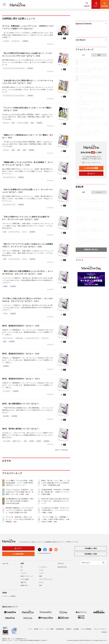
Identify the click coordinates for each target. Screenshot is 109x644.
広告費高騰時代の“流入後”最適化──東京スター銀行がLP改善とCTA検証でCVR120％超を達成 (20, 501)
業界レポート (17, 441)
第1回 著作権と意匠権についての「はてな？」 (21, 429)
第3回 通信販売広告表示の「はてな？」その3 (21, 326)
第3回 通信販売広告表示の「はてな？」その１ (21, 379)
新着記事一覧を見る (91, 250)
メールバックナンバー (91, 163)
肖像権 (5, 286)
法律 (13, 123)
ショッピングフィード (32, 338)
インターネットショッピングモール (14, 68)
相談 (32, 123)
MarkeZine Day (62, 567)
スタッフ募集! (50, 628)
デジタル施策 (25, 579)
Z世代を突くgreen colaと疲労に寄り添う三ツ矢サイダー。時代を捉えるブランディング (55, 501)
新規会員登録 (91, 168)
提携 (5, 342)
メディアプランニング (46, 579)
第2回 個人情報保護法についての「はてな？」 (21, 404)
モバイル (6, 123)
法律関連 (25, 41)
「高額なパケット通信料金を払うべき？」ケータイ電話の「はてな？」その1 (28, 136)
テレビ (41, 582)
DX (22, 567)
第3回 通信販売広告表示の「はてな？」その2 (21, 354)
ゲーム (25, 232)
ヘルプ (30, 628)
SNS (41, 585)
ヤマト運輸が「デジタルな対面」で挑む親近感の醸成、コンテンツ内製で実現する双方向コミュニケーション (20, 483)
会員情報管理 (60, 628)
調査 (41, 576)
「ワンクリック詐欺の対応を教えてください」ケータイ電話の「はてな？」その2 (27, 109)
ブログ (5, 314)
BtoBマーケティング (27, 576)
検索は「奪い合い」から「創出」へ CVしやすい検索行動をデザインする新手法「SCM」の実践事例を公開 (55, 483)
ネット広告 (7, 441)
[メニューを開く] (4, 4)
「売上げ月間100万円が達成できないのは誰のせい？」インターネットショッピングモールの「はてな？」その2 (27, 55)
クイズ (41, 573)
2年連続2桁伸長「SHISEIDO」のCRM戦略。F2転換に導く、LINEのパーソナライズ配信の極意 (55, 492)
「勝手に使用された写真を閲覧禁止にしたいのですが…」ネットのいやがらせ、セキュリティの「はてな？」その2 (28, 273)
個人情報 (6, 416)
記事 (83, 192)
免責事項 (69, 628)
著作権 (32, 441)
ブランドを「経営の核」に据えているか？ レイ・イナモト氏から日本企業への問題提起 (20, 519)
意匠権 (39, 441)
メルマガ (6, 41)
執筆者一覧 (24, 585)
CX (22, 570)
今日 (83, 55)
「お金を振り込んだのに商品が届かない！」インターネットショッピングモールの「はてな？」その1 (28, 82)
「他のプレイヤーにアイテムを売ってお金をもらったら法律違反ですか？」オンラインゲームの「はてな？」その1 (28, 245)
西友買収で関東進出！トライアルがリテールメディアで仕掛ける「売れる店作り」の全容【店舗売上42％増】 (20, 510)
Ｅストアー (45, 338)
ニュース (99, 192)
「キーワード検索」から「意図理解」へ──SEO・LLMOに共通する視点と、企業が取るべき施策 (55, 519)
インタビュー (16, 41)
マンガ (41, 570)
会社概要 (76, 628)
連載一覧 (23, 582)
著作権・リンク (39, 628)
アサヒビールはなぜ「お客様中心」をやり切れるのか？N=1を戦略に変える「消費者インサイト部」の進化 (20, 492)
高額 (24, 150)
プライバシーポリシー (100, 628)
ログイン (91, 174)
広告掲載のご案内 (91, 548)
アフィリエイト (8, 338)
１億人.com (19, 338)
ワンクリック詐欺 (23, 123)
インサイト (24, 573)
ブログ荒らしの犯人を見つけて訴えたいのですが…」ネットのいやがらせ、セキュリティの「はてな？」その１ (28, 300)
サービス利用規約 (86, 628)
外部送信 (104, 631)
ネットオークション (9, 177)
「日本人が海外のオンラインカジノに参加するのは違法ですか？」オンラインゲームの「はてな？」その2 (26, 218)
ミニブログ (7, 391)
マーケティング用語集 (9, 596)
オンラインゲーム (14, 232)
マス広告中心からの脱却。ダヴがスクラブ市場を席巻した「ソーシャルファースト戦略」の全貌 (55, 510)
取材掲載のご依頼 (91, 554)
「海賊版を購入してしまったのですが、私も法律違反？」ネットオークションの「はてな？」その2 (28, 164)
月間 (99, 55)
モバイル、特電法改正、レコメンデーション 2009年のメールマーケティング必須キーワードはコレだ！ (28, 27)
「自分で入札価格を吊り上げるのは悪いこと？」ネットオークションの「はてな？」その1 (28, 191)
